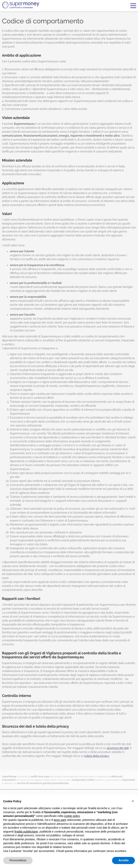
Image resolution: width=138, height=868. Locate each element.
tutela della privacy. (97, 756)
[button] (133, 801)
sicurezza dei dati (118, 748)
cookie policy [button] (72, 816)
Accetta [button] (123, 860)
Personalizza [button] (18, 860)
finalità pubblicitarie (26, 832)
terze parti (60, 820)
